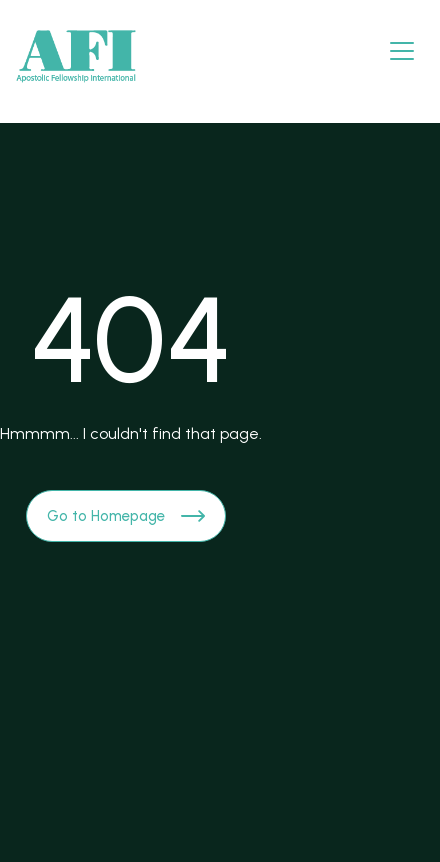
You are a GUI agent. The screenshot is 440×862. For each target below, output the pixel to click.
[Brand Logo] (76, 56)
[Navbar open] (402, 51)
